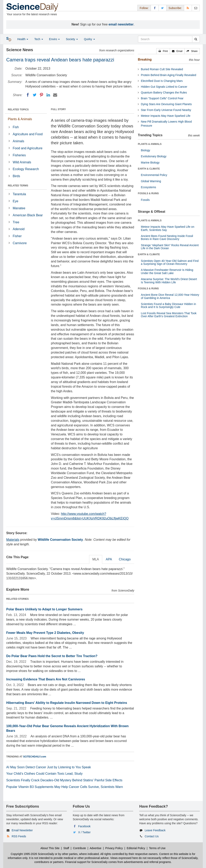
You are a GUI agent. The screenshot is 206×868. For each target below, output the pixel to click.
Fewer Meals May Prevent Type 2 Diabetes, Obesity (45, 633)
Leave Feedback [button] (155, 830)
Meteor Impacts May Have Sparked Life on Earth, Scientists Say (167, 228)
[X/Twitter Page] (163, 8)
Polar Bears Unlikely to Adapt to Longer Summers (44, 609)
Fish (16, 127)
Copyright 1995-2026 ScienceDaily (32, 854)
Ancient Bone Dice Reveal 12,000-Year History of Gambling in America (170, 296)
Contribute (80, 848)
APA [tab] (109, 559)
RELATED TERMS (18, 186)
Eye (15, 201)
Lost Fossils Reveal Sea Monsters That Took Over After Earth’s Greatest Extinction (169, 315)
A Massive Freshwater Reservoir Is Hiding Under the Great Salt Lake (167, 271)
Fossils (145, 200)
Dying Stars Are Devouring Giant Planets (166, 104)
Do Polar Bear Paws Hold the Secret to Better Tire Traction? (52, 656)
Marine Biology (150, 163)
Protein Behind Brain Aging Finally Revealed (168, 75)
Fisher (17, 236)
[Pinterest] (41, 95)
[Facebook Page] (155, 8)
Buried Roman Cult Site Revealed (162, 69)
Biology (145, 150)
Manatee (19, 208)
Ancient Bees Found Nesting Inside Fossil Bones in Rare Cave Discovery (167, 237)
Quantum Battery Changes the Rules (164, 92)
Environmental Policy (154, 175)
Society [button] (72, 39)
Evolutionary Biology (154, 156)
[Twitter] (35, 95)
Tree (16, 222)
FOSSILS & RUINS (148, 193)
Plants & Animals (20, 119)
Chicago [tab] (125, 559)
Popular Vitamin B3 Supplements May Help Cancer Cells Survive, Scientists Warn (65, 787)
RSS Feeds (19, 836)
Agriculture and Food (28, 134)
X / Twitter (84, 832)
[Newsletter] (196, 8)
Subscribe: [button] (175, 8)
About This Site (50, 848)
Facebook (84, 826)
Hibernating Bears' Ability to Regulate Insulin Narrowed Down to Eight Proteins (67, 703)
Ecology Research (26, 169)
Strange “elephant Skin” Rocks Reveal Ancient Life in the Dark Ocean (170, 247)
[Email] (55, 95)
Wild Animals (22, 162)
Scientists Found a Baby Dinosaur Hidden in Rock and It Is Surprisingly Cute (168, 305)
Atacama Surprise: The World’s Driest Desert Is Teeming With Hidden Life (169, 281)
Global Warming (151, 181)
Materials (13, 540)
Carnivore (20, 243)
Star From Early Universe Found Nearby (166, 110)
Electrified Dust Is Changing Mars (162, 81)
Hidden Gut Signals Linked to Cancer (164, 87)
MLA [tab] (96, 559)
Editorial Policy (136, 848)
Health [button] (23, 39)
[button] (163, 51)
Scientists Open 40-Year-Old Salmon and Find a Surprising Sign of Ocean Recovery (170, 262)
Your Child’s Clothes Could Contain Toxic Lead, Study (44, 774)
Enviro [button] (55, 39)
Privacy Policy (114, 848)
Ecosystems (148, 187)
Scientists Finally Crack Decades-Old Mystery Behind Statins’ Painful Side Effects (64, 780)
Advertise (96, 848)
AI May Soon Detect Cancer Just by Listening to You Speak (49, 767)
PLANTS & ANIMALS (150, 144)
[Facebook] (28, 95)
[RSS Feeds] (188, 8)
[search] (196, 39)
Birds (16, 176)
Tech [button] (39, 39)
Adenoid (19, 229)
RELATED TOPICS (18, 110)
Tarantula (19, 194)
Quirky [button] (89, 39)
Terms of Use (157, 848)
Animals (18, 141)
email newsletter (121, 24)
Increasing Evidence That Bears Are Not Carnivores (46, 679)
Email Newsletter (22, 830)
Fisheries (19, 155)
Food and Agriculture (28, 148)
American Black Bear (28, 215)
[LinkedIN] (48, 95)
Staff (66, 848)
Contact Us (152, 836)
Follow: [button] (144, 8)
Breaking (145, 59)
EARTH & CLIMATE (149, 169)
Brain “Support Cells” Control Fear (162, 98)
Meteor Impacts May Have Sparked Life (166, 116)
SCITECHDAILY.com (35, 757)
